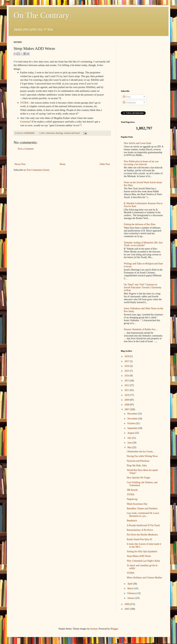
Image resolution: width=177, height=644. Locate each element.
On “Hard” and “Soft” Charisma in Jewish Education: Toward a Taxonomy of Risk (143, 287)
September (133, 428)
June (130, 443)
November (133, 419)
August (131, 433)
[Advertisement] (62, 156)
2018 (127, 356)
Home (63, 164)
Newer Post (20, 164)
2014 (127, 376)
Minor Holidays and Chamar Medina (144, 578)
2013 (127, 381)
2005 (127, 609)
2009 (127, 400)
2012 (127, 385)
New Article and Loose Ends (138, 143)
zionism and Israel (72, 133)
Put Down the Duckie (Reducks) (142, 535)
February (132, 593)
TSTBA (24, 103)
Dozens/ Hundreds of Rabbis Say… (141, 329)
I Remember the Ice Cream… (141, 452)
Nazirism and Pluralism (138, 461)
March (131, 588)
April (130, 584)
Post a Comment (26, 149)
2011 (127, 390)
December (132, 414)
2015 (127, 371)
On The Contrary (41, 15)
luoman (94, 629)
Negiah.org (132, 499)
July (130, 438)
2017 (127, 361)
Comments (129, 103)
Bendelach (132, 521)
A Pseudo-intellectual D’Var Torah (143, 525)
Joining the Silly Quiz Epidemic (142, 551)
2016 (127, 366)
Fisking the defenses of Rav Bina (140, 224)
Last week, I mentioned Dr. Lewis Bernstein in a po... (143, 515)
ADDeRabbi (29, 133)
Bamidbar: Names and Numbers (142, 508)
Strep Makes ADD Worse (139, 556)
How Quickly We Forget (138, 478)
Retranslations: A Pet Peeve (140, 530)
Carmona (25, 122)
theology (59, 133)
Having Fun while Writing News (142, 456)
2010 (127, 395)
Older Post (105, 164)
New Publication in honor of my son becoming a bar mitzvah (141, 163)
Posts (127, 97)
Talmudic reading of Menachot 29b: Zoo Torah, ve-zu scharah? (143, 244)
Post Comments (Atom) (38, 170)
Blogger (114, 629)
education (50, 133)
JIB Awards (132, 490)
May (130, 447)
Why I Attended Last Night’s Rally (143, 561)
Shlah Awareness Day (137, 504)
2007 (127, 409)
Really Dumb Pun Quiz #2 (139, 539)
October (131, 423)
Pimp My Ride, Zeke (137, 466)
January (131, 598)
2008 (127, 405)
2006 (127, 604)
